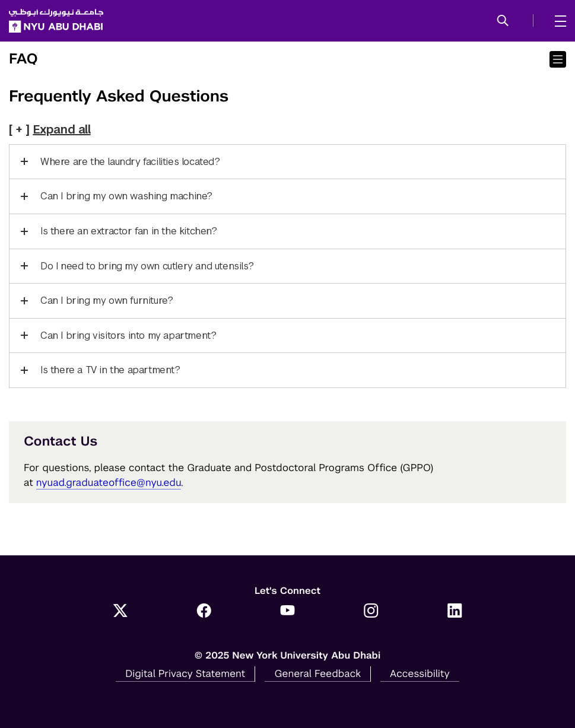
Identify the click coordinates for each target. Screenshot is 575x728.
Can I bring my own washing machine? (126, 196)
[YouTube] (287, 612)
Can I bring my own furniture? (107, 301)
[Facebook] (204, 612)
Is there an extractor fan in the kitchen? (129, 231)
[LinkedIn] (455, 612)
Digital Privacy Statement (185, 673)
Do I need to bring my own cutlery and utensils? (147, 266)
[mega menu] (557, 21)
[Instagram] (371, 612)
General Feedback (317, 673)
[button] (503, 21)
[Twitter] (120, 612)
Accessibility (420, 673)
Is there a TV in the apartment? (110, 370)
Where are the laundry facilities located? (130, 162)
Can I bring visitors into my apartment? (128, 336)
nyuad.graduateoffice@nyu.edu (109, 482)
